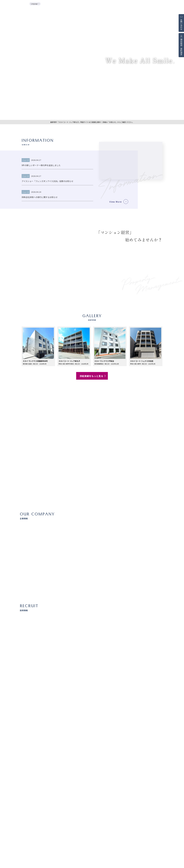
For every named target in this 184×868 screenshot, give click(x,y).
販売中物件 (161, 4)
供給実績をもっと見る (93, 376)
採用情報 (172, 4)
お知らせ (126, 4)
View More (116, 210)
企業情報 (136, 4)
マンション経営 (148, 4)
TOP (118, 4)
